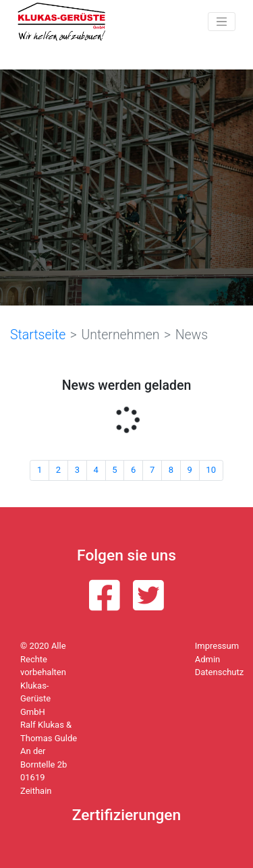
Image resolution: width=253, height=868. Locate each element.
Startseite (38, 335)
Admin (208, 659)
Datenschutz (219, 672)
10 (211, 470)
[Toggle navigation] (222, 22)
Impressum (217, 646)
